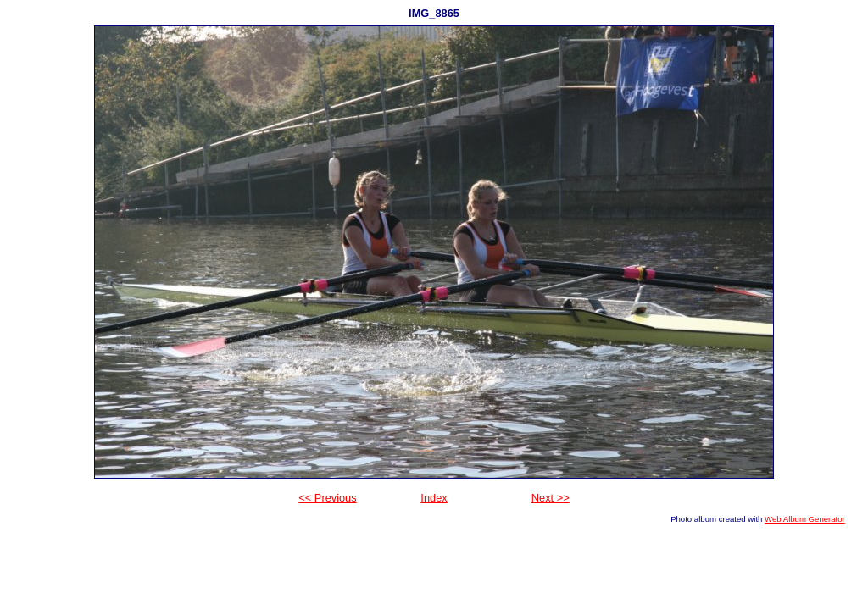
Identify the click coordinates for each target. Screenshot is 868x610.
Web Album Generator (805, 519)
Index (434, 498)
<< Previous (327, 498)
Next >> (551, 498)
